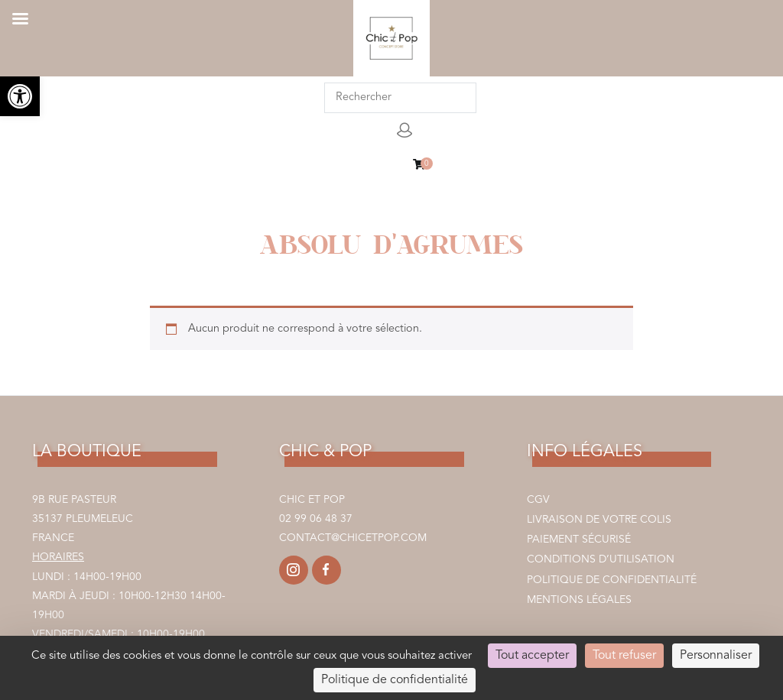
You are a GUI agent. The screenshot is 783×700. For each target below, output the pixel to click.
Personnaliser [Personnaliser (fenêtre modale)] (716, 656)
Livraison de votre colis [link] (599, 520)
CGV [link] (538, 500)
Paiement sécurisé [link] (579, 540)
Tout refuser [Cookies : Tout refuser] (624, 656)
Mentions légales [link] (579, 600)
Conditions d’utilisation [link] (601, 559)
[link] (20, 96)
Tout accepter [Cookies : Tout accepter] (532, 656)
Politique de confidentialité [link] (612, 580)
